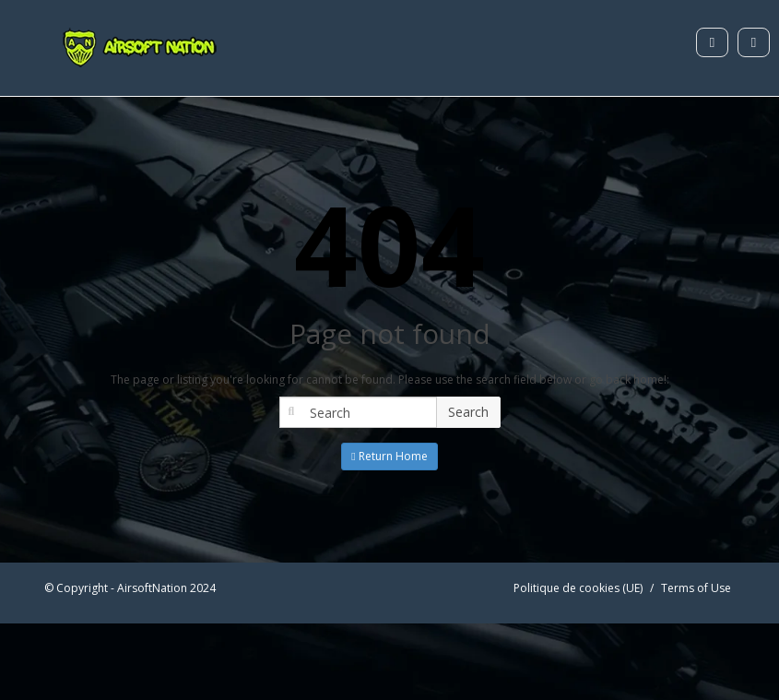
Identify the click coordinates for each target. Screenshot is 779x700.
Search (468, 412)
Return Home (389, 456)
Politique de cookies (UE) (578, 588)
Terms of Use (696, 588)
